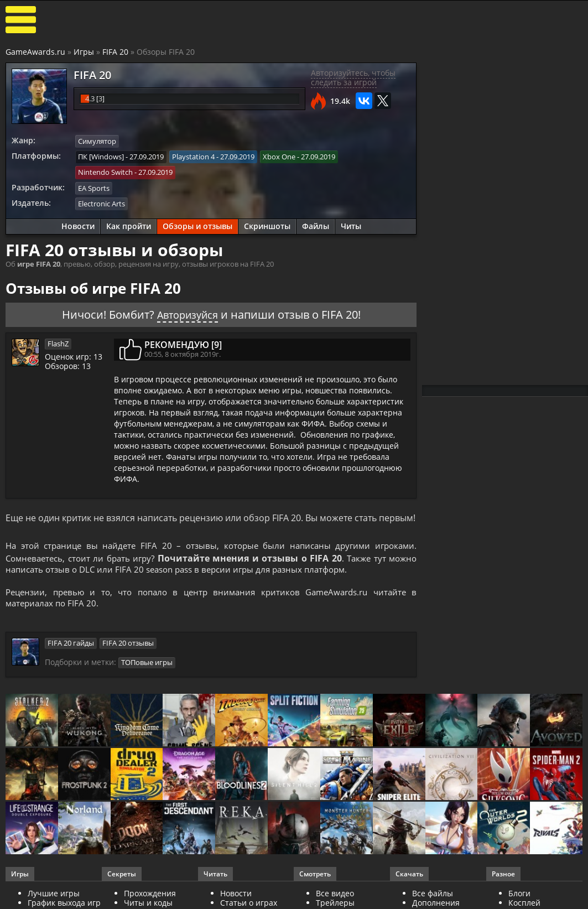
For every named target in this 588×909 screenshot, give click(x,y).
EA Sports (94, 186)
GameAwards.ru (35, 52)
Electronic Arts (102, 202)
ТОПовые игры (147, 663)
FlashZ (58, 341)
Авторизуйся (188, 312)
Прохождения (150, 894)
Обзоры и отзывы (197, 224)
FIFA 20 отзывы (128, 645)
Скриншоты (267, 224)
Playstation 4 (193, 156)
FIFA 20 (115, 52)
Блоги (519, 894)
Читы (351, 224)
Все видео (335, 894)
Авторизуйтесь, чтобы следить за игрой (353, 77)
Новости (78, 224)
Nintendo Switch (105, 172)
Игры (84, 52)
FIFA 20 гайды (71, 645)
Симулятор (97, 141)
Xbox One (279, 156)
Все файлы (433, 894)
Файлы (316, 224)
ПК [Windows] (101, 156)
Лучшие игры (54, 894)
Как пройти (129, 224)
